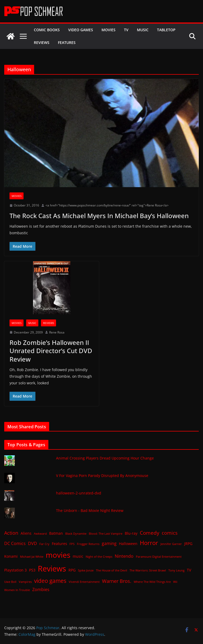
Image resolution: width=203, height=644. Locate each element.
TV (126, 30)
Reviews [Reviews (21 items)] (52, 569)
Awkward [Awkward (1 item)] (40, 534)
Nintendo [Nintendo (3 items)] (124, 556)
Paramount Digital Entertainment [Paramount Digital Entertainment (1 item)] (159, 557)
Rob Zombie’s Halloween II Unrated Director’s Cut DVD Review (51, 351)
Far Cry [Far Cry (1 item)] (44, 544)
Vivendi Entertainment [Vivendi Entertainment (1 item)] (84, 582)
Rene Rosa (57, 332)
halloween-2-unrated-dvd (79, 493)
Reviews (42, 42)
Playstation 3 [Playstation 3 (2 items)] (15, 570)
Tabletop (166, 30)
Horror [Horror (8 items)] (149, 543)
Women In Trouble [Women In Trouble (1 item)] (17, 590)
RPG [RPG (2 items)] (72, 570)
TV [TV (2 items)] (189, 570)
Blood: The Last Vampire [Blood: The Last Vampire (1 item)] (106, 534)
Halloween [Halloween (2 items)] (128, 544)
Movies (109, 30)
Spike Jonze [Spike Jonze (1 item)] (86, 570)
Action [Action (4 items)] (11, 533)
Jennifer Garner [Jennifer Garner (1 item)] (171, 544)
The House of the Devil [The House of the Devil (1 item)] (112, 570)
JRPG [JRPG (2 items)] (188, 544)
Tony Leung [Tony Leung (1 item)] (176, 570)
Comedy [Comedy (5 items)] (150, 533)
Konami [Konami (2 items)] (11, 556)
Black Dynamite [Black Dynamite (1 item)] (76, 534)
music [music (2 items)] (78, 556)
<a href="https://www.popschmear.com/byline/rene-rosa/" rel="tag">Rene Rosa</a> (107, 205)
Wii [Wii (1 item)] (175, 582)
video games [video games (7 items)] (50, 581)
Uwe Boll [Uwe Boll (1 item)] (10, 582)
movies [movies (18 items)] (58, 555)
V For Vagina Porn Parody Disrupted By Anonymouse (102, 476)
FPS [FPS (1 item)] (72, 544)
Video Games (81, 30)
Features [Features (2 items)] (59, 544)
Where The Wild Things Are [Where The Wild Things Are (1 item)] (152, 582)
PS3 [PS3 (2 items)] (32, 570)
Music (143, 30)
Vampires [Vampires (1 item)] (25, 582)
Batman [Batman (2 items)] (56, 533)
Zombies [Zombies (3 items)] (41, 589)
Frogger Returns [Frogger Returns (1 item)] (88, 544)
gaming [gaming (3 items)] (109, 543)
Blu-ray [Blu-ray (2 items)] (131, 533)
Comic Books (47, 30)
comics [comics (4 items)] (170, 533)
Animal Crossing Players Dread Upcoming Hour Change (105, 458)
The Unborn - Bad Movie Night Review (90, 510)
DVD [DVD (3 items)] (33, 543)
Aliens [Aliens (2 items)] (26, 533)
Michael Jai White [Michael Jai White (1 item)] (32, 557)
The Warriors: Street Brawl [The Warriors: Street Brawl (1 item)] (148, 570)
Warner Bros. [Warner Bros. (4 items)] (117, 581)
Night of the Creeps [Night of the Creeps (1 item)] (99, 557)
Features (67, 42)
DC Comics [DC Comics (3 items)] (15, 543)
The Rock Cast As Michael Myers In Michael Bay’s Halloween (99, 216)
